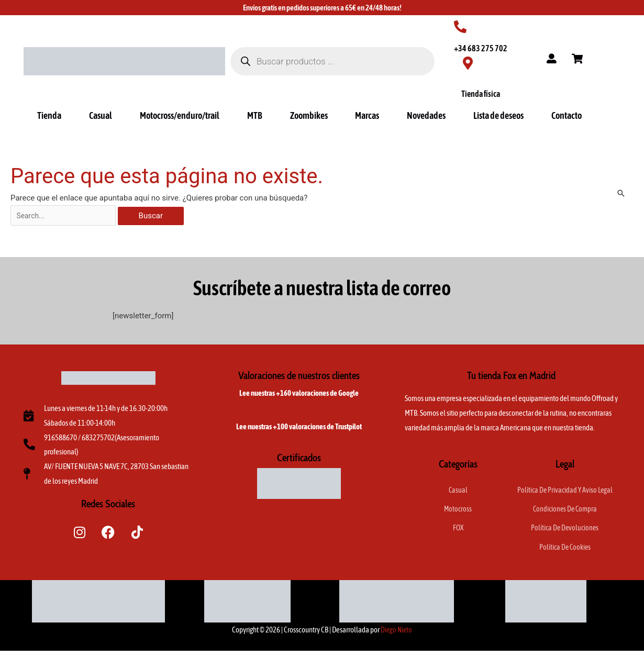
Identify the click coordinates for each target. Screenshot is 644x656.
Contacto (567, 115)
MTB (255, 115)
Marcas (367, 115)
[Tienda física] (468, 63)
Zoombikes (309, 115)
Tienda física (481, 94)
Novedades (426, 115)
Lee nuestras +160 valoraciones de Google (299, 395)
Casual (101, 115)
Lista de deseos (498, 115)
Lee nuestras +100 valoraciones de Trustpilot (299, 429)
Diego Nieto (397, 635)
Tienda (49, 115)
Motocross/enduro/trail (180, 115)
